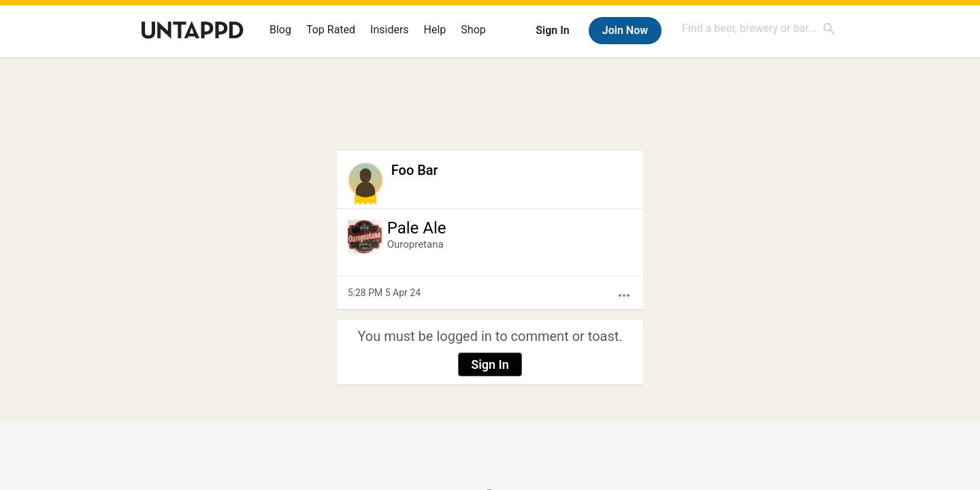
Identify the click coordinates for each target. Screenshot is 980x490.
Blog (280, 30)
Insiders (390, 30)
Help (435, 30)
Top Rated (331, 30)
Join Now (625, 30)
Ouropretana (415, 244)
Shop (473, 30)
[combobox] (759, 28)
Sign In (552, 30)
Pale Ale (417, 228)
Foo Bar (415, 170)
